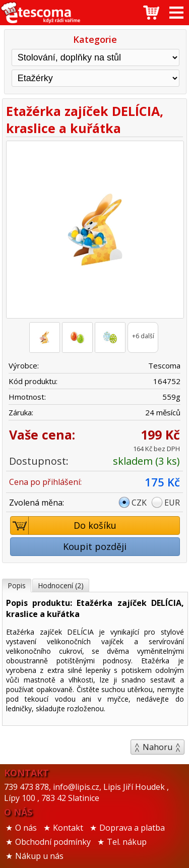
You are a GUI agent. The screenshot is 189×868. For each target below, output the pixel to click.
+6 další (143, 336)
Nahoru (157, 747)
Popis (17, 585)
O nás (26, 828)
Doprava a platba (132, 828)
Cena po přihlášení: (45, 482)
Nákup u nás (39, 856)
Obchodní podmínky (53, 842)
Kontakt (68, 828)
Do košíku (64, 525)
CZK (139, 503)
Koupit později (95, 546)
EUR (172, 503)
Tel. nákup (127, 842)
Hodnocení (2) (61, 585)
